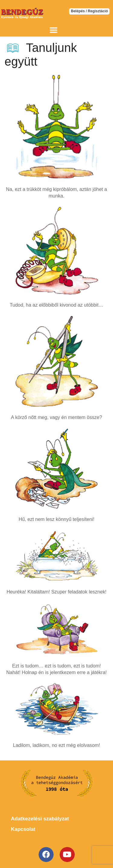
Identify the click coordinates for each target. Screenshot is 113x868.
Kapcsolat (23, 829)
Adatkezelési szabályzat (40, 819)
